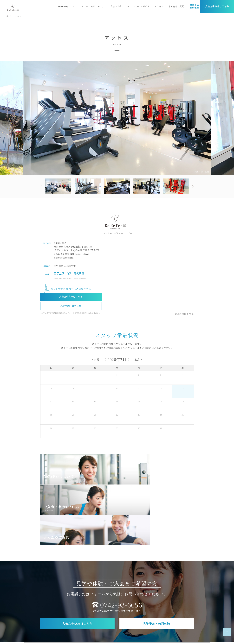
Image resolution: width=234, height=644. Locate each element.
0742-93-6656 (69, 274)
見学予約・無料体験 (71, 306)
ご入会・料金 (115, 6)
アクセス (159, 6)
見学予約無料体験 (194, 7)
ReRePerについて (67, 6)
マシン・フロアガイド (138, 6)
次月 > (138, 360)
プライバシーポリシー (124, 627)
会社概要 (103, 627)
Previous (42, 186)
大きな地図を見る (184, 314)
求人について (179, 620)
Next (232, 118)
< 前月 (96, 360)
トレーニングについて (92, 6)
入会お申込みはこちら (217, 6)
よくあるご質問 (176, 6)
